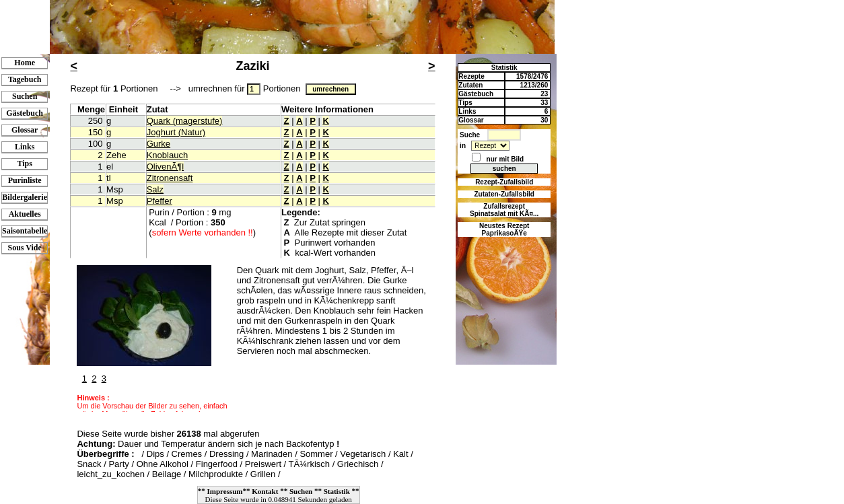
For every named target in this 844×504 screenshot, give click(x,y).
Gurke (159, 144)
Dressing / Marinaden (251, 454)
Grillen (263, 474)
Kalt (400, 454)
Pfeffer (160, 201)
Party (118, 464)
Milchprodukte (216, 474)
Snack (89, 464)
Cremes (187, 454)
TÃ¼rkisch (309, 464)
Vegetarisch (363, 454)
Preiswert (263, 464)
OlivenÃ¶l (165, 167)
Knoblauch (167, 155)
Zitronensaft (170, 178)
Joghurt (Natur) (176, 132)
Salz (155, 189)
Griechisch (358, 464)
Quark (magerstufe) (185, 121)
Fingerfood (217, 464)
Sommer (316, 454)
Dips (155, 454)
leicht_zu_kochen (110, 474)
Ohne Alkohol (163, 464)
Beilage (167, 474)
